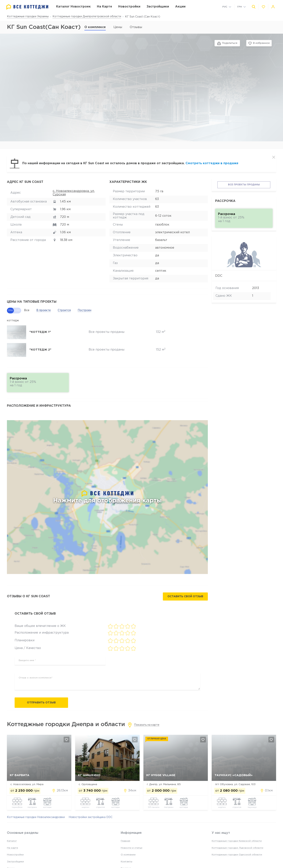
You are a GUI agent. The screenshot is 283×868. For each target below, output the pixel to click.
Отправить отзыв (41, 703)
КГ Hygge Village (161, 775)
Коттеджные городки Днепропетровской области (87, 17)
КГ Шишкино (89, 775)
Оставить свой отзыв (185, 596)
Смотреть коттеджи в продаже (212, 163)
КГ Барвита (20, 775)
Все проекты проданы (244, 185)
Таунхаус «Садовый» (234, 775)
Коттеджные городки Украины (28, 17)
